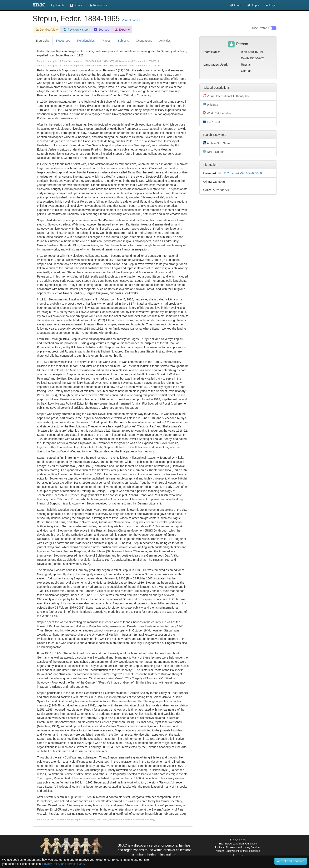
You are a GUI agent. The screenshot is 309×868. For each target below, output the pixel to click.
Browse (77, 5)
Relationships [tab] (86, 41)
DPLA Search (214, 152)
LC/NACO (211, 122)
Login (271, 5)
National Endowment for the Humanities (238, 851)
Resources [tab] (63, 41)
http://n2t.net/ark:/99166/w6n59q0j (240, 173)
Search (58, 5)
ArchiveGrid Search (218, 143)
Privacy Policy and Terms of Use (63, 864)
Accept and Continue (291, 861)
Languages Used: (216, 65)
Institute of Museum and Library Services (238, 847)
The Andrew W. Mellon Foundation (238, 844)
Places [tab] (106, 41)
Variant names (131, 20)
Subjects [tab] (123, 41)
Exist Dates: (212, 52)
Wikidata (210, 105)
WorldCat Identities (217, 113)
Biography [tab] (43, 41)
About (236, 5)
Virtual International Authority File (226, 96)
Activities (165, 41)
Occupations (144, 41)
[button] (254, 5)
